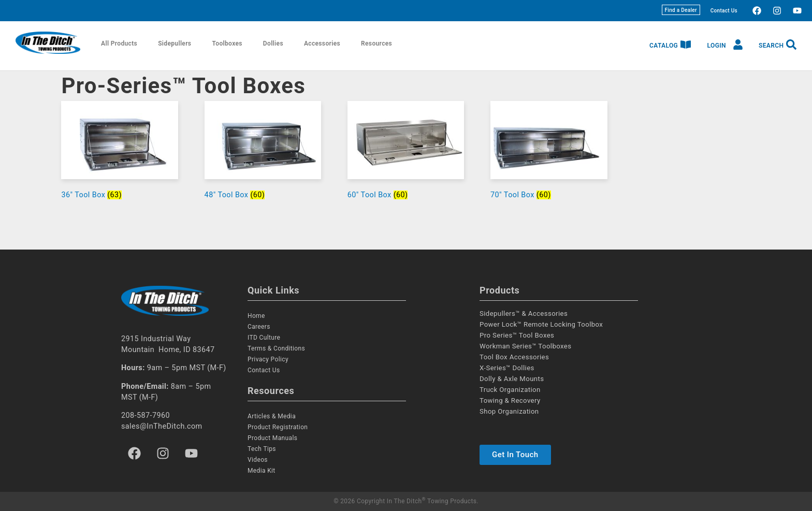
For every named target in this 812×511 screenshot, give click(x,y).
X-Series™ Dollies (507, 368)
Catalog (664, 46)
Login (717, 46)
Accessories (322, 43)
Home (256, 316)
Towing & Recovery (510, 400)
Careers (259, 327)
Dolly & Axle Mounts (512, 379)
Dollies (273, 43)
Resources (376, 43)
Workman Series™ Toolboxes (525, 346)
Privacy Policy (268, 359)
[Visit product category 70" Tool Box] (549, 152)
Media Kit (262, 471)
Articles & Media (272, 416)
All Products (119, 43)
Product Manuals (272, 438)
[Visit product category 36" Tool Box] (120, 152)
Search (771, 46)
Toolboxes (227, 43)
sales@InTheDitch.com (162, 426)
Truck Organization (510, 390)
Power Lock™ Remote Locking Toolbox (541, 324)
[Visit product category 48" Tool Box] (263, 152)
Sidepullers (175, 43)
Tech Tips (262, 449)
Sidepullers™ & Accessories (524, 313)
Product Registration (278, 427)
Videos (258, 460)
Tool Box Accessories (514, 357)
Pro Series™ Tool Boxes (517, 335)
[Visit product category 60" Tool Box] (406, 152)
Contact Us (724, 11)
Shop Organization (509, 411)
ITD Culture (264, 338)
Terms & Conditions (276, 348)
